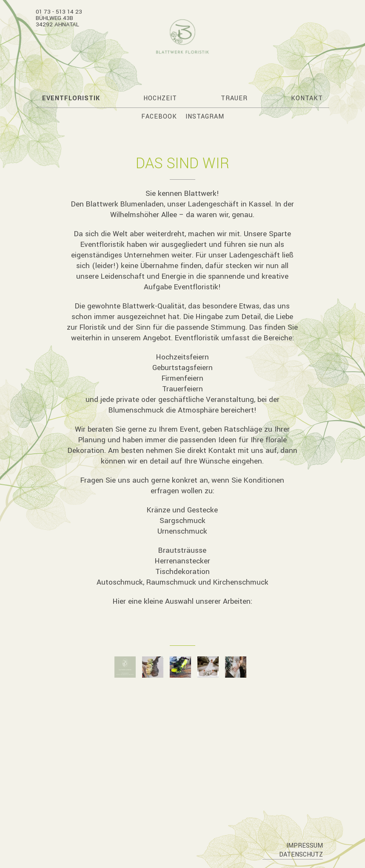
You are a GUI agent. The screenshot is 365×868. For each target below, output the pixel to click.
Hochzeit (160, 98)
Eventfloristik (71, 98)
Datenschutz (301, 855)
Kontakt (307, 98)
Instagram (205, 117)
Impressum (305, 846)
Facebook (159, 117)
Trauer (234, 98)
